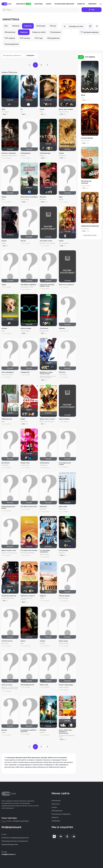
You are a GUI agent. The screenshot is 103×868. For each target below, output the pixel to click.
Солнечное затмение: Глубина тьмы (47, 285)
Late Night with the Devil (9, 156)
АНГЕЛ (30, 458)
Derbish (50, 192)
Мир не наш (44, 685)
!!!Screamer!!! (52, 367)
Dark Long (45, 104)
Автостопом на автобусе (29, 197)
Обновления (10, 32)
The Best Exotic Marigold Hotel (67, 736)
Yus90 (46, 148)
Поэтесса (62, 372)
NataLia (30, 591)
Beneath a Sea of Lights (47, 243)
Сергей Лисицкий (66, 236)
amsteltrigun (69, 546)
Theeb (42, 598)
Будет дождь (63, 641)
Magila (27, 414)
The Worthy (5, 465)
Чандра (42, 641)
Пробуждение (26, 153)
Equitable (28, 104)
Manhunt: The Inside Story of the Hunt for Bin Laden (10, 688)
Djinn (22, 643)
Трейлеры (92, 4)
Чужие (61, 241)
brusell (27, 192)
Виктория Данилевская (49, 323)
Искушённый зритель (69, 725)
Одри (61, 197)
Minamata (43, 199)
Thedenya (49, 148)
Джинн (23, 641)
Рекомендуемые (12, 44)
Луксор (23, 241)
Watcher (42, 156)
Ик (22, 109)
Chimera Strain (25, 331)
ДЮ (45, 367)
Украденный (25, 372)
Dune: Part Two (64, 112)
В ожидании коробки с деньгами (29, 731)
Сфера (23, 419)
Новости (81, 4)
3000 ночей (63, 507)
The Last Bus (25, 199)
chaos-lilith (50, 367)
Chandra (42, 643)
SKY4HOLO (43, 367)
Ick (21, 112)
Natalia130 (68, 725)
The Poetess (63, 375)
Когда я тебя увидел (66, 685)
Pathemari (43, 507)
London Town (25, 465)
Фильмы (16, 26)
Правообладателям (10, 844)
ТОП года (39, 38)
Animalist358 (10, 591)
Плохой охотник (7, 641)
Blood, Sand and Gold (47, 421)
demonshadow (51, 323)
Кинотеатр (24, 4)
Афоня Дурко (44, 148)
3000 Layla (62, 509)
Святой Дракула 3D (27, 685)
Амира (4, 197)
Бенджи (4, 328)
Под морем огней (46, 241)
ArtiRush (48, 148)
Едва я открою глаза (9, 550)
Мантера (43, 730)
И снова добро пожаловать (45, 551)
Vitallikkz (45, 192)
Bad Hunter (5, 643)
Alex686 (31, 414)
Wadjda (4, 732)
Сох (48, 323)
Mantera (42, 732)
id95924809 (26, 414)
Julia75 (8, 591)
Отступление (63, 550)
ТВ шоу (53, 26)
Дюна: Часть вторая (66, 109)
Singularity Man (44, 323)
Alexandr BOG (29, 192)
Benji (3, 331)
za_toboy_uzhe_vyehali (68, 104)
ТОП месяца (25, 38)
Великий (43, 197)
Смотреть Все (90, 235)
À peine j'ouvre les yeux (9, 553)
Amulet (4, 243)
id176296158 (28, 458)
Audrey (61, 199)
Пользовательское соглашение (15, 841)
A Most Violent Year (8, 598)
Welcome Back (44, 554)
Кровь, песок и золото (47, 419)
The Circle (24, 421)
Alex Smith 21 (66, 725)
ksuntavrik (71, 725)
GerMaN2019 (50, 104)
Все (6, 26)
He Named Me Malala (27, 553)
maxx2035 (24, 414)
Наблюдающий (45, 153)
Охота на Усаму (7, 685)
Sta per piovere (64, 643)
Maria (41, 112)
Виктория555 (47, 367)
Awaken (23, 156)
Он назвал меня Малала (29, 550)
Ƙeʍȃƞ (49, 192)
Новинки (24, 32)
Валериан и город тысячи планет (46, 373)
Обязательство (7, 419)
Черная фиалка (64, 419)
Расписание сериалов (64, 4)
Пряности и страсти (28, 596)
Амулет (4, 241)
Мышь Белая (9, 104)
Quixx (28, 591)
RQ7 (66, 104)
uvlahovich (14, 591)
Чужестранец (44, 463)
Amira (3, 199)
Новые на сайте (39, 32)
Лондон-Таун (25, 463)
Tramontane (44, 465)
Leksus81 (62, 104)
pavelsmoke (64, 104)
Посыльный (44, 328)
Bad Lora (51, 148)
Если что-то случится (66, 285)
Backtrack (62, 553)
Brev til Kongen (64, 598)
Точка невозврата (8, 372)
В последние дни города (65, 464)
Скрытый (46, 323)
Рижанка (47, 104)
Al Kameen (62, 156)
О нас (4, 834)
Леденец (62, 328)
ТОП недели (10, 38)
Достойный (5, 463)
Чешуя (4, 285)
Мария (42, 109)
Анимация (41, 26)
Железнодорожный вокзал (8, 507)
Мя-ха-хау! (29, 414)
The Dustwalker (64, 243)
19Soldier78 (6, 591)
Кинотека (39, 4)
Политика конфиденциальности (15, 838)
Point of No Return (7, 375)
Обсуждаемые (53, 38)
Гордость (43, 596)
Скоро (49, 4)
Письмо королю (64, 596)
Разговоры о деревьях (28, 285)
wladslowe (71, 104)
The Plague (5, 112)
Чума (3, 109)
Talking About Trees (27, 287)
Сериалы (28, 26)
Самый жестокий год (9, 596)
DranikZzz (69, 104)
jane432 (62, 725)
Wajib (3, 421)
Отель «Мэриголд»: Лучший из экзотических (66, 732)
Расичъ (33, 414)
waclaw (27, 591)
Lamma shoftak (64, 687)
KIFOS (47, 192)
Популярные (55, 32)
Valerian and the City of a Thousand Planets (48, 377)
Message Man (44, 331)
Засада (61, 153)
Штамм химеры (26, 328)
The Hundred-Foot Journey (26, 599)
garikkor (49, 367)
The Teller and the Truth (29, 507)
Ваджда (4, 730)
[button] (101, 4)
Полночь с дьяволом (9, 153)
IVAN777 (68, 236)
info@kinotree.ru (9, 854)
